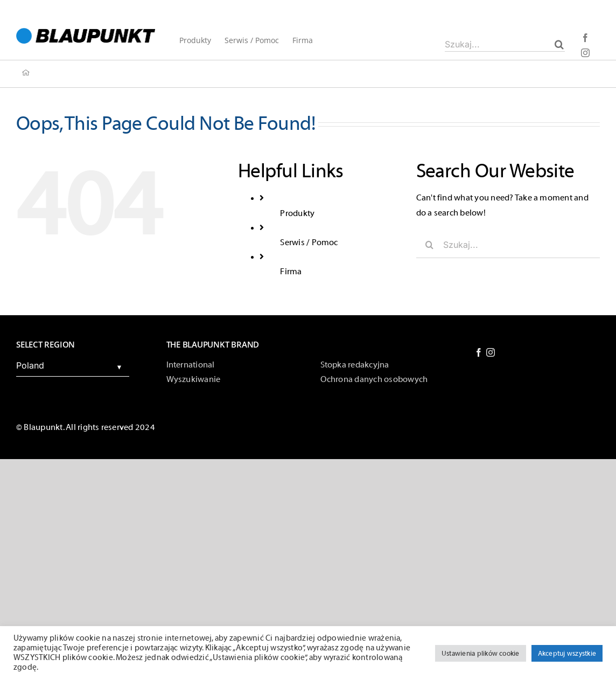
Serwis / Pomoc (309, 242)
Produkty (297, 213)
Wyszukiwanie (194, 379)
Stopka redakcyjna (355, 365)
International (191, 365)
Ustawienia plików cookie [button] (481, 653)
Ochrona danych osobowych (374, 379)
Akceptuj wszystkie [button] (567, 653)
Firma (291, 272)
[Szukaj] (559, 44)
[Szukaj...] (505, 44)
